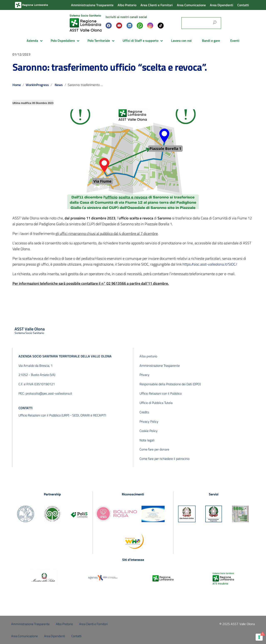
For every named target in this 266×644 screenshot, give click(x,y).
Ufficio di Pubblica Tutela (156, 403)
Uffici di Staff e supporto (140, 41)
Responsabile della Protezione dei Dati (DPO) (170, 384)
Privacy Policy (149, 421)
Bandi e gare (211, 41)
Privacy (144, 375)
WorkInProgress (37, 85)
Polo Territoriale (99, 41)
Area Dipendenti (222, 5)
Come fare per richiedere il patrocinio (164, 459)
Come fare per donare (154, 449)
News (59, 85)
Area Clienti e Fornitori (157, 5)
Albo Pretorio (127, 5)
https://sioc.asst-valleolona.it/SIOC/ (210, 264)
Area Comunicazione (191, 5)
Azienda (32, 41)
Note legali (147, 440)
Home (17, 85)
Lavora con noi (181, 41)
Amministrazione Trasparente (92, 5)
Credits (144, 412)
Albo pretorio (148, 356)
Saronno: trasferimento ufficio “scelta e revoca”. (110, 67)
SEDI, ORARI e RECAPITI (89, 415)
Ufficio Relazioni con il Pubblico (161, 393)
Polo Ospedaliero (63, 41)
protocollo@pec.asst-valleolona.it (49, 393)
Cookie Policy (148, 431)
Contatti (243, 5)
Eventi (235, 41)
